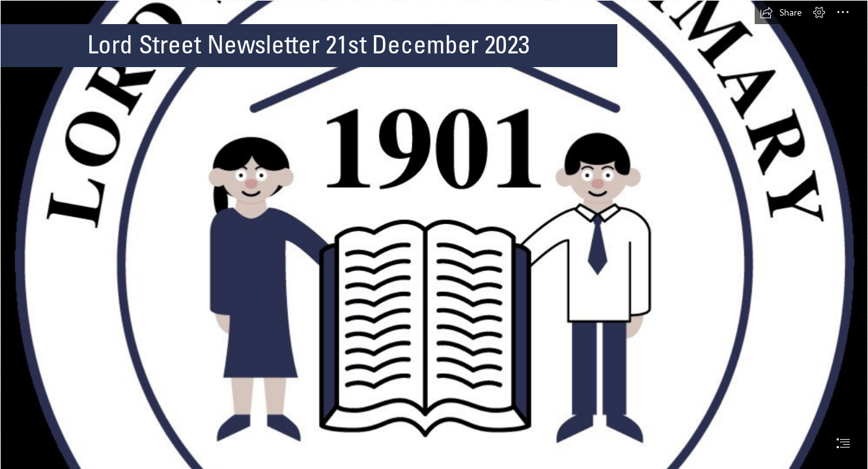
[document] (434, 234)
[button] (781, 12)
